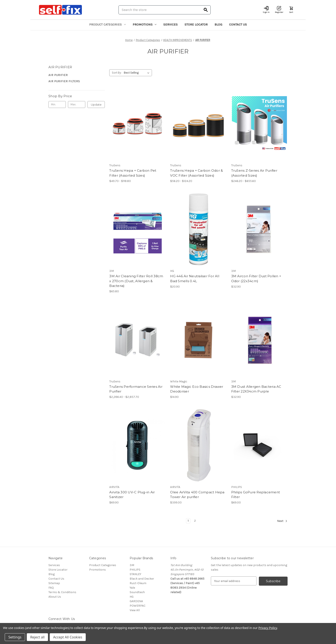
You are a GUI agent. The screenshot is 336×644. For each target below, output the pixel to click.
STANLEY (135, 574)
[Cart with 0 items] (291, 10)
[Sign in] (266, 10)
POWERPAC (138, 606)
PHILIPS (135, 570)
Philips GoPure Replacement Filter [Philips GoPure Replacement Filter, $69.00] (256, 495)
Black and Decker (142, 579)
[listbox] (137, 73)
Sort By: (117, 73)
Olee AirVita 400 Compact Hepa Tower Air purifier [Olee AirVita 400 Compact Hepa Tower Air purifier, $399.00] (197, 495)
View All (135, 610)
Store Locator (196, 24)
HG (132, 597)
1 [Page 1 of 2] (188, 521)
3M (132, 565)
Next (282, 521)
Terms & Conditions (62, 592)
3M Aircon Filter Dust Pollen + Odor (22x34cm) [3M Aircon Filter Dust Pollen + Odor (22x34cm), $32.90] (256, 279)
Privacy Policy (268, 628)
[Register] (279, 10)
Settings (15, 637)
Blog (218, 24)
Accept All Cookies (68, 637)
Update (96, 105)
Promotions (145, 24)
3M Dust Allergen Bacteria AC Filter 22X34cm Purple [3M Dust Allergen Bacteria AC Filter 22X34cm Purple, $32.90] (256, 389)
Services (170, 24)
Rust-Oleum (138, 583)
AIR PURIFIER (58, 75)
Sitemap (54, 583)
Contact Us (238, 24)
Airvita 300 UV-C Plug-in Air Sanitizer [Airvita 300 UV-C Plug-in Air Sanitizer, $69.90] (132, 495)
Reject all (37, 637)
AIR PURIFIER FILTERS (64, 81)
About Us (55, 597)
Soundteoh (137, 592)
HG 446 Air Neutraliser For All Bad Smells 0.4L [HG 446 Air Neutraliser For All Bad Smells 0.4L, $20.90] (195, 279)
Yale (132, 588)
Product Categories (107, 24)
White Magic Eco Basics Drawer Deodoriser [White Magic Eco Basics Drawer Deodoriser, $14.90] (197, 389)
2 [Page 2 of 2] (195, 521)
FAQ (51, 588)
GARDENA (136, 601)
